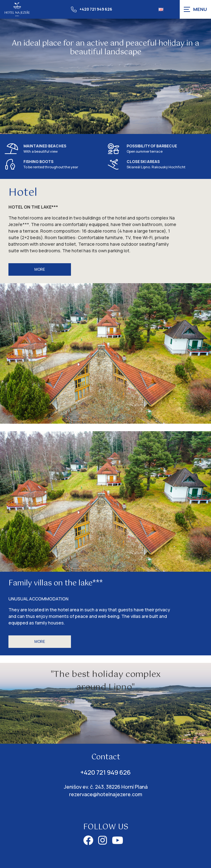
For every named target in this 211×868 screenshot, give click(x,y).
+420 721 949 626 (92, 9)
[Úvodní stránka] (17, 9)
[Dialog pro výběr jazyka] (161, 10)
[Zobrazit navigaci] (195, 9)
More (40, 269)
